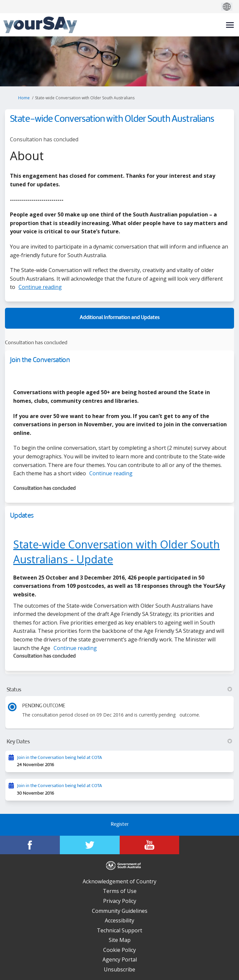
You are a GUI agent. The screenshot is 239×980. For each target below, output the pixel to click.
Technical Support (119, 930)
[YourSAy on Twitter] (90, 845)
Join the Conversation (40, 360)
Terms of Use (120, 891)
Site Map (120, 940)
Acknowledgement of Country (119, 881)
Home (24, 98)
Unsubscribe (119, 969)
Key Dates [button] (119, 742)
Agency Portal (120, 959)
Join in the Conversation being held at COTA (60, 758)
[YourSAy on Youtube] (150, 845)
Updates (22, 516)
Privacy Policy (120, 901)
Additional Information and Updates (120, 318)
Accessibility (119, 920)
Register (120, 825)
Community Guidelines (120, 911)
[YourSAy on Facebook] (30, 845)
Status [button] (119, 690)
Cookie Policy (119, 950)
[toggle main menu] (230, 25)
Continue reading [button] (40, 287)
